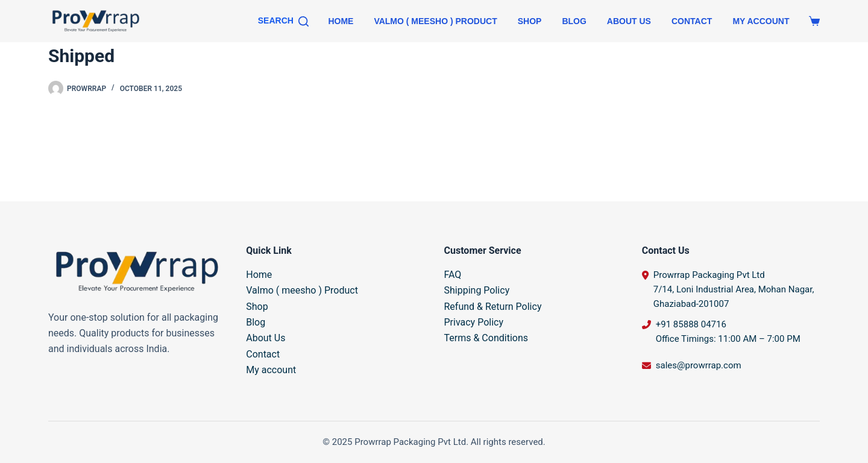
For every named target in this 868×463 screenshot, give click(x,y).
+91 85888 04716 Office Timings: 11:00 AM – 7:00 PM (728, 332)
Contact (692, 21)
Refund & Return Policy (493, 307)
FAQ (453, 275)
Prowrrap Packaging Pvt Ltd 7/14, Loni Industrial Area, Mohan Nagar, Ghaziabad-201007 (734, 289)
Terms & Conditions (486, 338)
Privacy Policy (474, 322)
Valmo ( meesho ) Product (435, 21)
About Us (629, 21)
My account (761, 21)
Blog (574, 21)
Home (341, 21)
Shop (530, 21)
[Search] (283, 21)
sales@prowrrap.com (699, 365)
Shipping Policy (477, 290)
